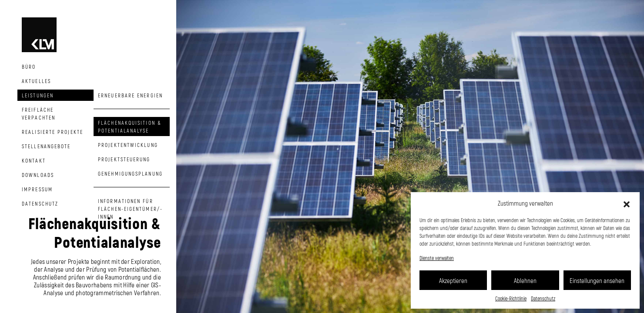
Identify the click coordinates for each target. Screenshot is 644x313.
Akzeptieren (453, 280)
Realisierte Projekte (52, 132)
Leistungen (38, 95)
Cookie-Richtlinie (511, 298)
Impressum (37, 189)
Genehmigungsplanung (130, 173)
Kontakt (34, 160)
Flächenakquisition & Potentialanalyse (130, 127)
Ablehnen (525, 280)
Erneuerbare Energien (130, 95)
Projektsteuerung (124, 159)
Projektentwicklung (128, 145)
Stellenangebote (46, 146)
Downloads (38, 175)
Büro (29, 67)
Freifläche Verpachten (39, 113)
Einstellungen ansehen (597, 280)
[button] (627, 203)
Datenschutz (543, 298)
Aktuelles (36, 81)
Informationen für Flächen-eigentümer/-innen (130, 209)
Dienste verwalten (437, 258)
